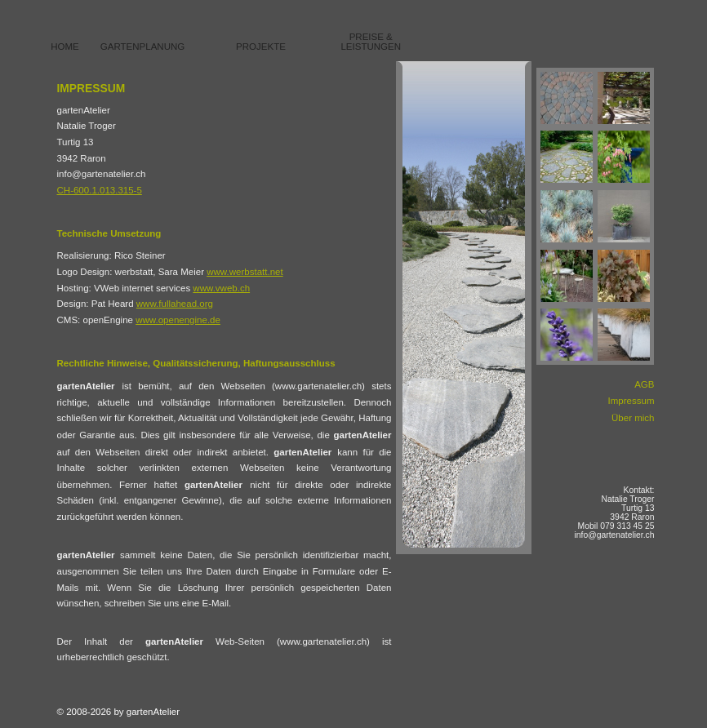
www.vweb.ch (221, 288)
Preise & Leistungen (371, 42)
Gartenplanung (142, 47)
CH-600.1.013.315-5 (100, 190)
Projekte (261, 47)
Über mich (633, 418)
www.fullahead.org (175, 304)
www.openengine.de (178, 320)
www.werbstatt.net (245, 272)
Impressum (631, 401)
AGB (644, 384)
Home (65, 47)
